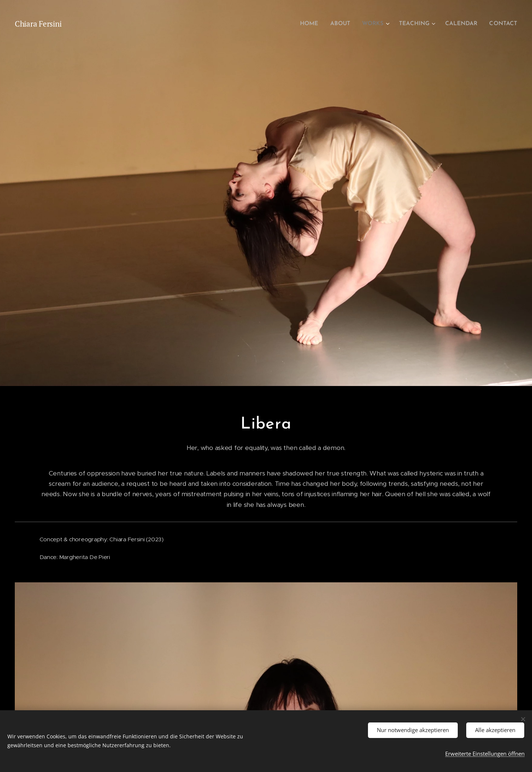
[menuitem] (316, 24)
